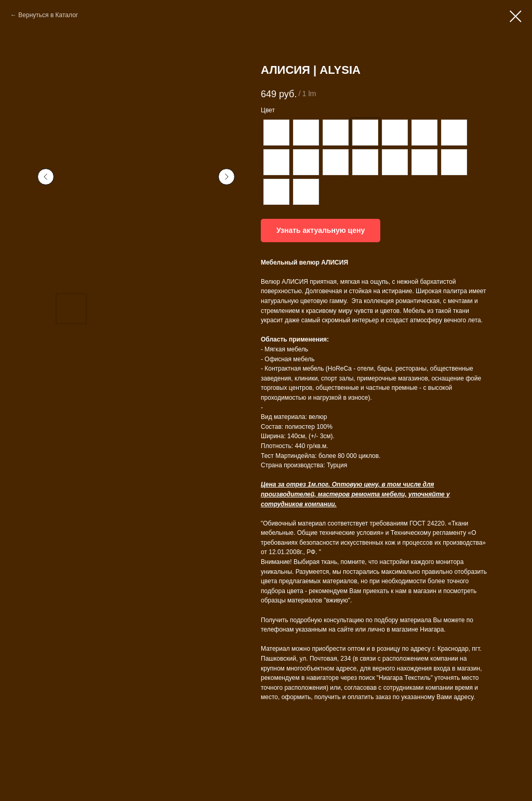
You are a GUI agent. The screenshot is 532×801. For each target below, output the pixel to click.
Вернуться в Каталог (48, 15)
